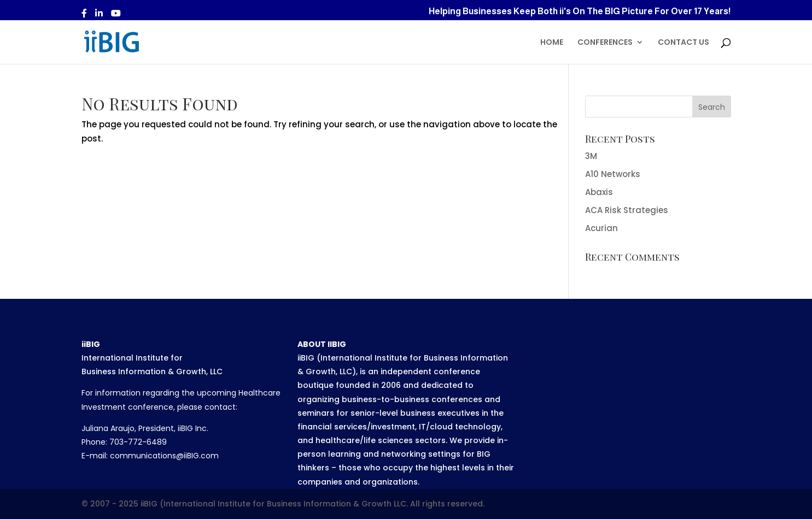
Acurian (601, 228)
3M (591, 156)
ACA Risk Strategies (627, 210)
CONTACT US (684, 43)
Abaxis (599, 192)
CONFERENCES (605, 43)
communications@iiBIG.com (164, 456)
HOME (552, 43)
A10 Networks (613, 174)
